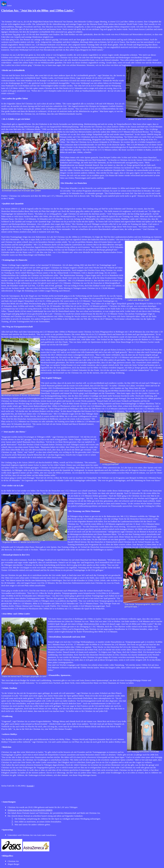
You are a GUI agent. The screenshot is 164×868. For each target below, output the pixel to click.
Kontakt (30, 786)
